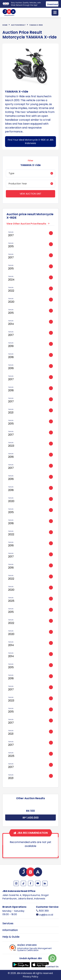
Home (5, 25)
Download (53, 4)
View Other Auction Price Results (26, 224)
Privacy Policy (31, 977)
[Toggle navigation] (55, 13)
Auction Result (18, 25)
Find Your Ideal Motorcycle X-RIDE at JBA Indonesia (31, 141)
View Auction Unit (30, 194)
